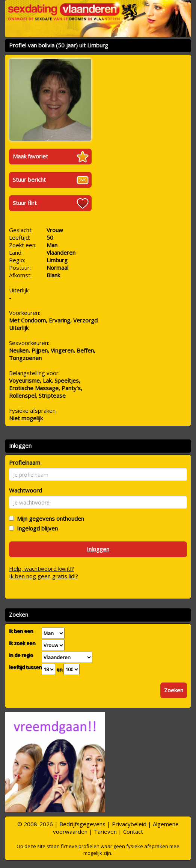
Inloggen (98, 549)
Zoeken (174, 690)
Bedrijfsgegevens (82, 824)
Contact (133, 832)
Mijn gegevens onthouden (49, 518)
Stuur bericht (29, 179)
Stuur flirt (25, 203)
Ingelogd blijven (36, 528)
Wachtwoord (26, 490)
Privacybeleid (129, 824)
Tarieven (105, 832)
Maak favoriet (30, 156)
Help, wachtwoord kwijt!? (41, 569)
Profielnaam (25, 462)
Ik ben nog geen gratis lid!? (44, 576)
